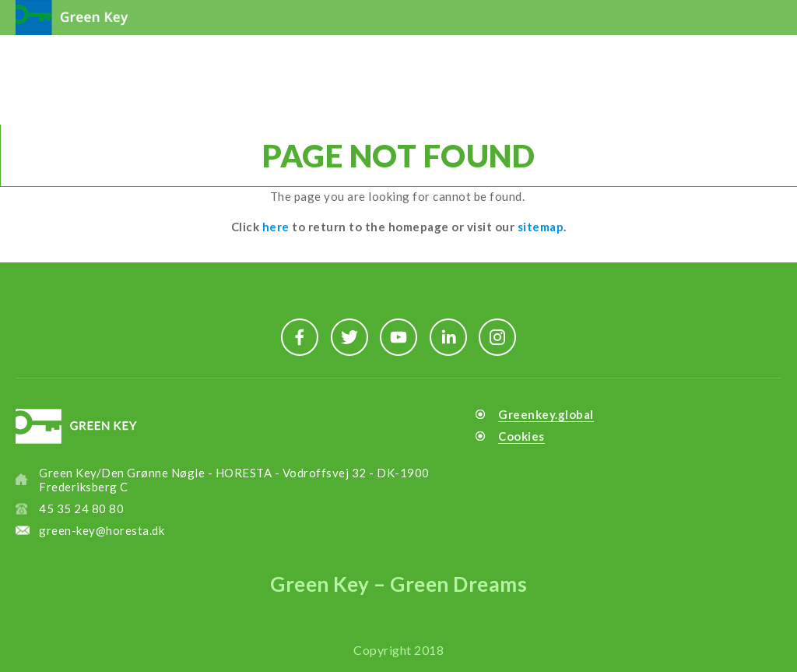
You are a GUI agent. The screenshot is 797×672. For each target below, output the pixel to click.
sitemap (541, 227)
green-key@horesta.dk (102, 530)
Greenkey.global (546, 414)
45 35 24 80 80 (81, 508)
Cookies (521, 436)
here (276, 227)
